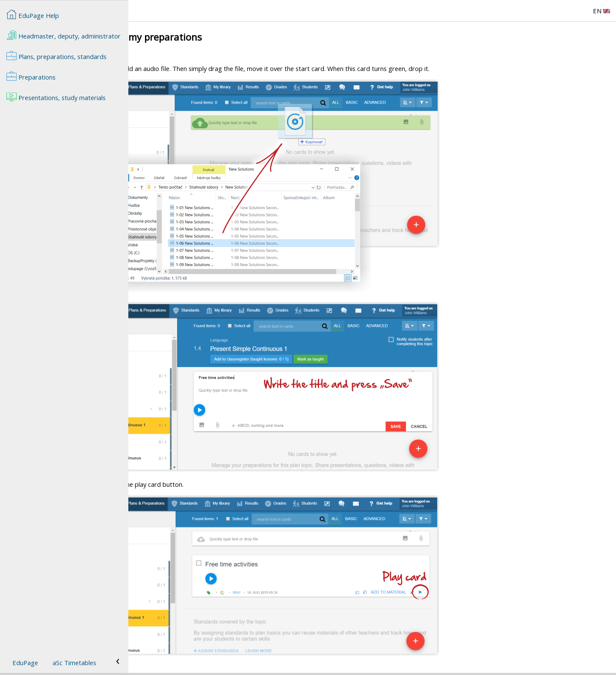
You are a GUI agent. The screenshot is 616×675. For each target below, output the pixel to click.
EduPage (25, 663)
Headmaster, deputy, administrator (64, 35)
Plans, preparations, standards (56, 56)
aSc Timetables (74, 663)
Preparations (31, 76)
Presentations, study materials (56, 97)
